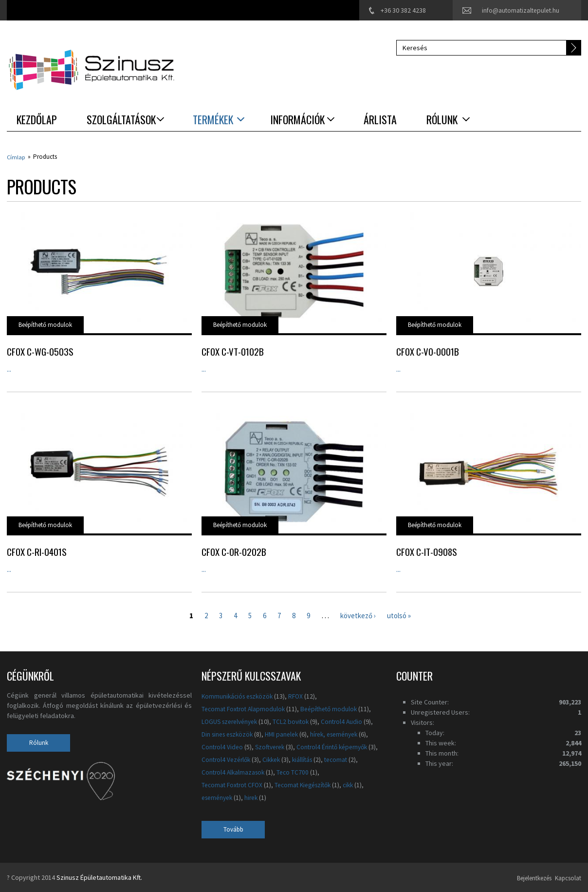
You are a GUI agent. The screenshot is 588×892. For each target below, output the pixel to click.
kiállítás (212, 772)
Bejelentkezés (523, 877)
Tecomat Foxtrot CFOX (279, 784)
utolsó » (402, 614)
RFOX (301, 696)
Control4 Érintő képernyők (240, 759)
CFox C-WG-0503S (40, 351)
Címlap (16, 157)
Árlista (380, 119)
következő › (358, 614)
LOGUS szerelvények (232, 721)
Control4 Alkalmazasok (306, 772)
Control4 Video (223, 746)
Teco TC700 (218, 784)
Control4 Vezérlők (316, 759)
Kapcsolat (567, 877)
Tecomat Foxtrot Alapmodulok (245, 708)
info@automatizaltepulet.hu (519, 10)
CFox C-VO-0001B (428, 351)
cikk (281, 797)
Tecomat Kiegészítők (232, 797)
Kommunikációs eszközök (239, 696)
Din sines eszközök (230, 734)
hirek (353, 797)
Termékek (213, 119)
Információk (297, 119)
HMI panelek (287, 734)
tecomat (248, 772)
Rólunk (442, 119)
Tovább (233, 829)
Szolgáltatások (121, 119)
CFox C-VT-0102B (233, 351)
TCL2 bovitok (297, 721)
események (317, 797)
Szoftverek (273, 746)
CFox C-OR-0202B (234, 551)
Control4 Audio (349, 721)
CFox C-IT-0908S (427, 551)
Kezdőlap (37, 119)
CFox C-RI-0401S (37, 551)
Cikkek (364, 759)
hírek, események (343, 734)
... (9, 368)
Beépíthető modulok (45, 324)
